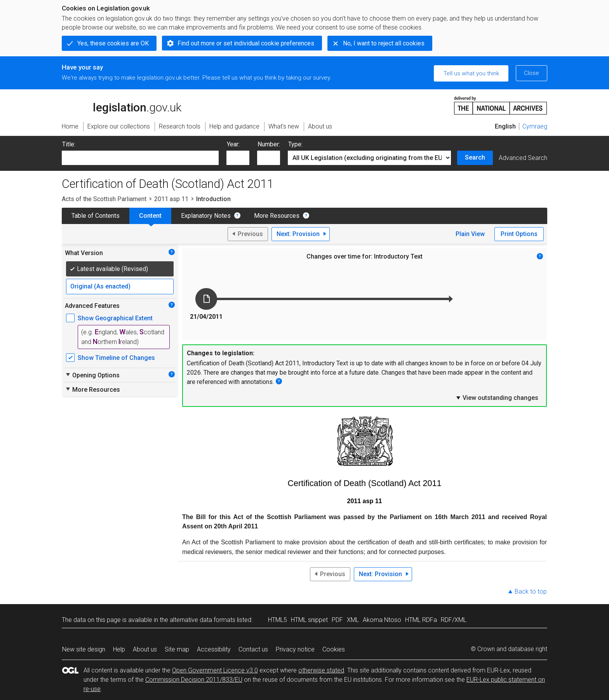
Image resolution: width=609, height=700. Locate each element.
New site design (84, 649)
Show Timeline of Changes (116, 358)
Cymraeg (535, 126)
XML (353, 620)
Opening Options (92, 375)
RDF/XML (454, 620)
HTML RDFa (421, 620)
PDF (337, 620)
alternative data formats (203, 620)
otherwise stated (321, 670)
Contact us (253, 649)
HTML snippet (309, 620)
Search (475, 157)
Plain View (470, 234)
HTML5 (278, 620)
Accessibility (214, 649)
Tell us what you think (471, 73)
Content (150, 216)
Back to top (531, 591)
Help (119, 649)
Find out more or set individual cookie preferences (246, 43)
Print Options (519, 234)
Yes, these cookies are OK (113, 43)
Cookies (334, 649)
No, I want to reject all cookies (384, 43)
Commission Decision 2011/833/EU (194, 680)
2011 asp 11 (171, 199)
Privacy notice (295, 649)
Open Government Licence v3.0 (215, 670)
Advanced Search (523, 158)
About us (145, 649)
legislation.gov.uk (122, 105)
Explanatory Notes (206, 216)
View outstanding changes (497, 398)
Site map (177, 649)
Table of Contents (96, 216)
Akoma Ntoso (382, 620)
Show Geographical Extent (115, 318)
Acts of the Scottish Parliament (104, 199)
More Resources (277, 216)
